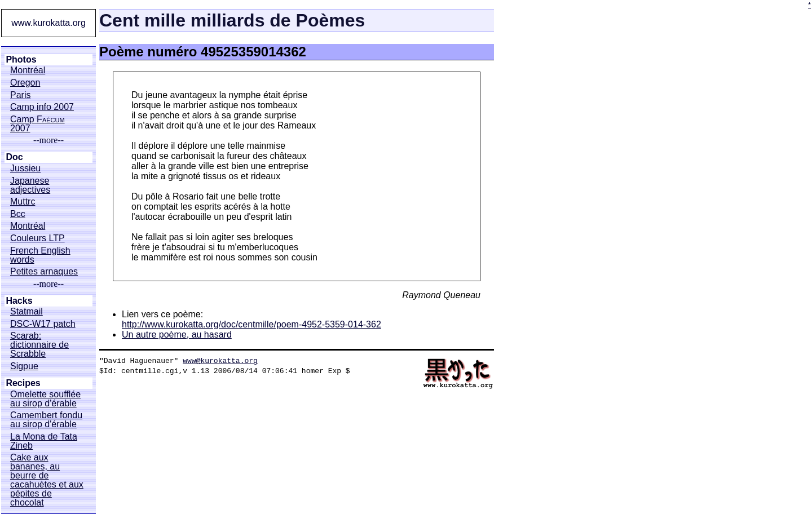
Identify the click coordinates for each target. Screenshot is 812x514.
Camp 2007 (37, 124)
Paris (20, 95)
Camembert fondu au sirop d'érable (46, 420)
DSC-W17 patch (43, 324)
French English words (40, 255)
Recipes (23, 383)
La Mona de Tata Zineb (44, 441)
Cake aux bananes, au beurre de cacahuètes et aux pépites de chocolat (47, 480)
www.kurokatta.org (48, 23)
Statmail (27, 312)
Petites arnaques (44, 272)
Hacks (19, 301)
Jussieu (25, 169)
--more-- (48, 140)
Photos (21, 60)
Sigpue (24, 366)
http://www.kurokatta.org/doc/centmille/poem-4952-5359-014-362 (251, 324)
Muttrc (23, 202)
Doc (14, 157)
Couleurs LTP (37, 238)
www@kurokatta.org (220, 360)
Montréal (28, 70)
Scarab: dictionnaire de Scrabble (39, 345)
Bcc (18, 214)
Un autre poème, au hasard (177, 334)
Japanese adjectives (30, 185)
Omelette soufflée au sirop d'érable (45, 399)
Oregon (25, 83)
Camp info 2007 (42, 107)
